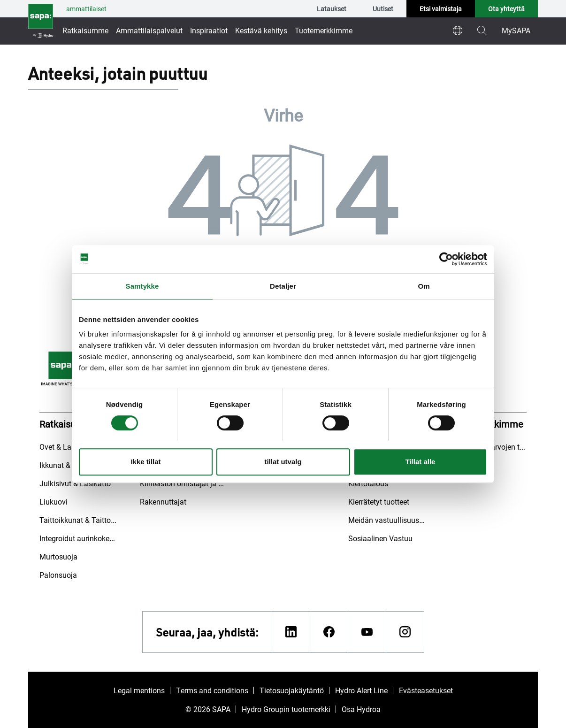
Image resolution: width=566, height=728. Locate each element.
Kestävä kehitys (261, 30)
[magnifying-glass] (482, 31)
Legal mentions (139, 690)
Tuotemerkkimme (324, 30)
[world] (458, 31)
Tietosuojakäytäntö (292, 690)
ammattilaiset (86, 9)
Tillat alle (421, 462)
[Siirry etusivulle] (41, 22)
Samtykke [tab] (142, 286)
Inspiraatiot (209, 30)
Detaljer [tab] (283, 286)
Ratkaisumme (85, 30)
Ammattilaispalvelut (149, 30)
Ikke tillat (145, 462)
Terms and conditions (212, 690)
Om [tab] (424, 286)
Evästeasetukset (426, 690)
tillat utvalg (283, 462)
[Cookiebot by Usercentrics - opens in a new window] (446, 259)
